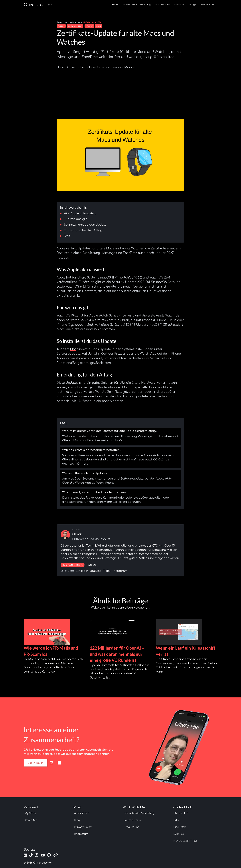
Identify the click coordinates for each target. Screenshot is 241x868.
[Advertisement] (120, 93)
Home (116, 5)
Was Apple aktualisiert (80, 213)
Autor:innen (82, 813)
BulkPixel (179, 834)
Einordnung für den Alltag (83, 230)
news (99, 26)
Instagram (120, 571)
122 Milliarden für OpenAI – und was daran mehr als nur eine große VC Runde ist (117, 654)
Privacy (89, 26)
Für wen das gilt (75, 219)
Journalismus (162, 5)
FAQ (67, 236)
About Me (180, 5)
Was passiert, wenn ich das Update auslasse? (94, 492)
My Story (30, 813)
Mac (73, 349)
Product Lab (208, 5)
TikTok (107, 571)
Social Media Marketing (137, 5)
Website (92, 565)
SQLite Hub (181, 813)
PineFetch (180, 827)
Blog (193, 5)
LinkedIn (82, 571)
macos (61, 26)
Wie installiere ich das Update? (85, 473)
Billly (176, 820)
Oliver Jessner (39, 5)
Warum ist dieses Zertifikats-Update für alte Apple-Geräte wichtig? (110, 431)
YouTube (96, 571)
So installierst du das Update (85, 225)
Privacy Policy (83, 827)
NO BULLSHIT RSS (185, 841)
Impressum (81, 834)
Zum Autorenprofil (73, 565)
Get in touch (36, 763)
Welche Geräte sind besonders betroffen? (92, 450)
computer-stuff (75, 26)
